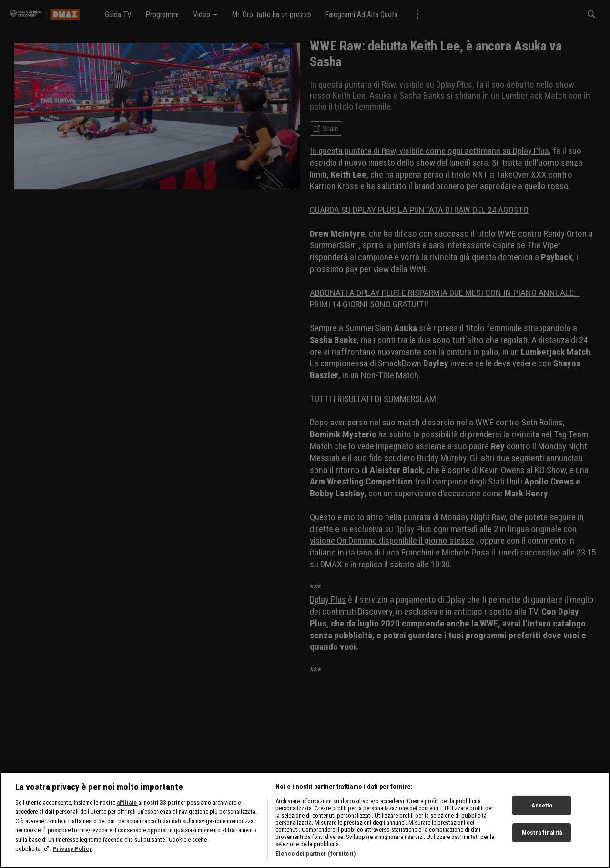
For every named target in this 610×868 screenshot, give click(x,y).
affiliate (127, 806)
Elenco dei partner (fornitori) (315, 857)
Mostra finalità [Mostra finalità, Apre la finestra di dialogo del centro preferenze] (542, 836)
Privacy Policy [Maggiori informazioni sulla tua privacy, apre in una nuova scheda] (72, 853)
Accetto (542, 809)
